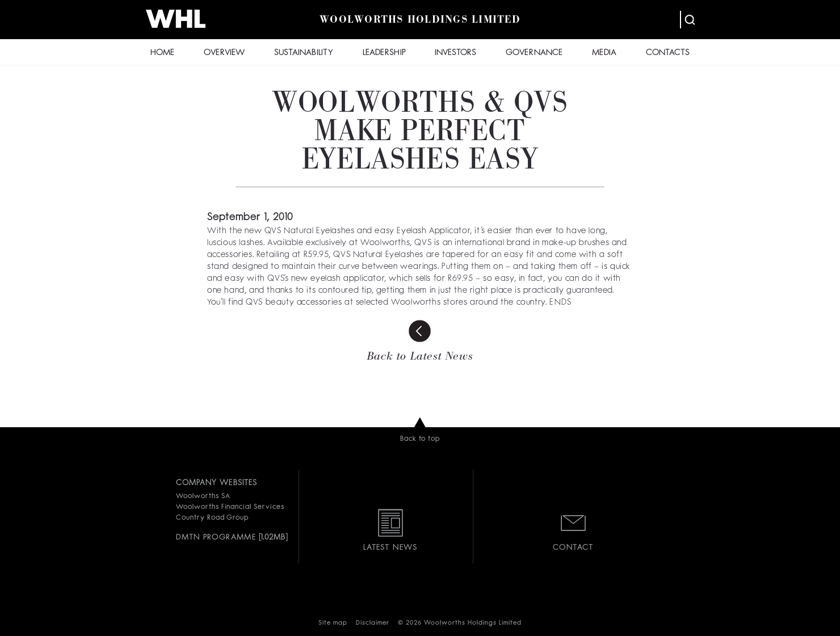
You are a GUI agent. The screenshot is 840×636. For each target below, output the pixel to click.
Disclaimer (373, 623)
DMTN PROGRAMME (216, 537)
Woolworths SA (203, 496)
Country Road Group (212, 518)
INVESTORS (455, 53)
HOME (162, 53)
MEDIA (604, 53)
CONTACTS (668, 53)
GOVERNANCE (534, 53)
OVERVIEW (224, 53)
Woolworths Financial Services (230, 507)
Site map (333, 623)
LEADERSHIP (384, 53)
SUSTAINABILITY (304, 53)
